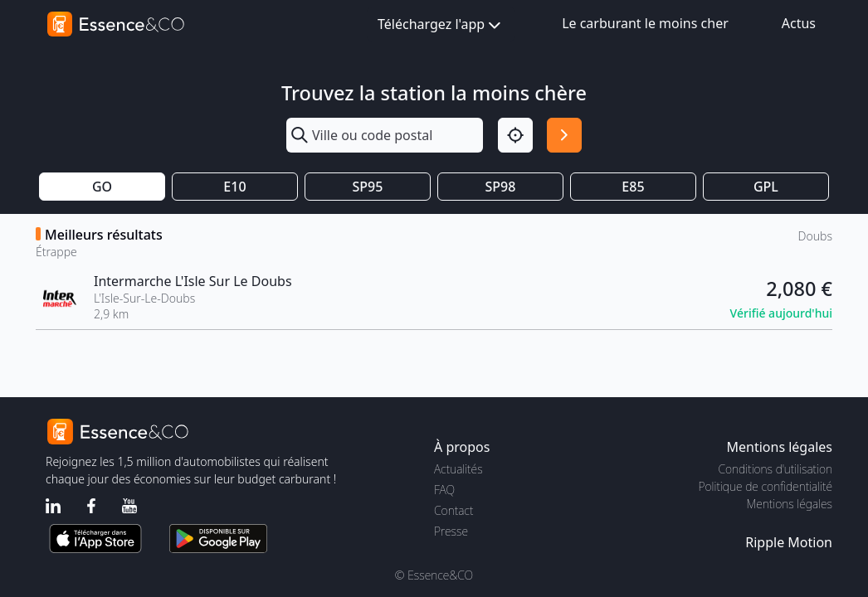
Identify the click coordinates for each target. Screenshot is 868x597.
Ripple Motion (789, 542)
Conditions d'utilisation (775, 469)
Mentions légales (790, 504)
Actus (799, 23)
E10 (234, 187)
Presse (451, 531)
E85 (633, 187)
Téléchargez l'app (441, 25)
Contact (454, 510)
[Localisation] (515, 135)
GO (102, 187)
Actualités (458, 469)
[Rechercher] (564, 135)
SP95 (368, 187)
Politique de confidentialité (766, 486)
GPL (766, 187)
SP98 (501, 187)
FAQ (444, 490)
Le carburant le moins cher (645, 23)
